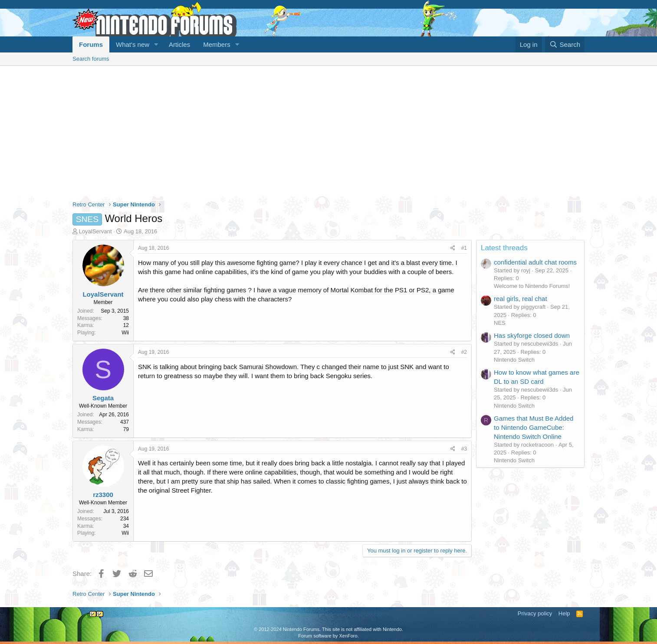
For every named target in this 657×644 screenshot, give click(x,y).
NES (500, 323)
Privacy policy (535, 613)
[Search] (565, 44)
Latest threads (504, 248)
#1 (464, 248)
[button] (156, 44)
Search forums (91, 59)
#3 (464, 449)
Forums (91, 44)
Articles (179, 44)
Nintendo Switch (514, 360)
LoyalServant (95, 231)
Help (564, 613)
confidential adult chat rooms (535, 262)
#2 (464, 352)
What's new (133, 44)
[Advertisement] (328, 131)
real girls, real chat (521, 299)
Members (217, 44)
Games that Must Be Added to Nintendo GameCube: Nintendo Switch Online (534, 427)
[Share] (453, 248)
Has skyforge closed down (532, 335)
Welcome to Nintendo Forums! (532, 286)
